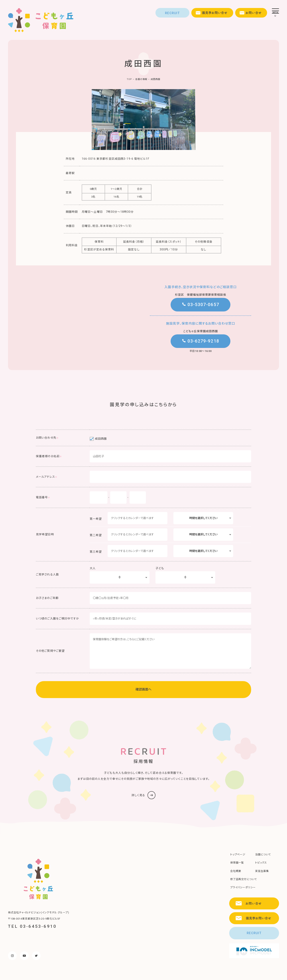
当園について (263, 854)
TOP (129, 79)
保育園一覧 (237, 863)
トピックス (261, 863)
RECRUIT (172, 13)
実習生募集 (262, 871)
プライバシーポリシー (243, 887)
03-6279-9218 (201, 341)
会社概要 (236, 871)
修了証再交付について (244, 879)
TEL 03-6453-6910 (32, 926)
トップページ (238, 854)
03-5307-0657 (201, 305)
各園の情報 (141, 79)
